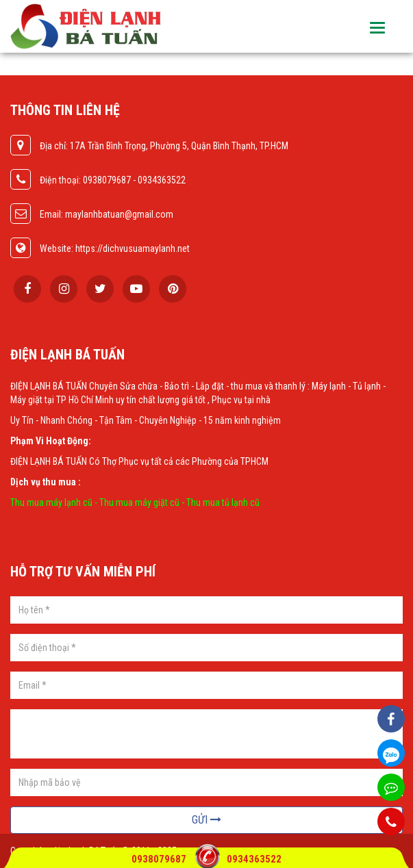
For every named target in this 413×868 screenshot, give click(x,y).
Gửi (206, 820)
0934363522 (254, 859)
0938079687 (160, 859)
